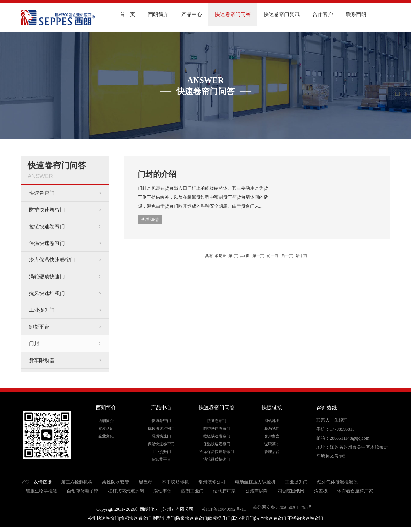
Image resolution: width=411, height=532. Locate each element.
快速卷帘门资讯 (282, 14)
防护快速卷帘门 (47, 210)
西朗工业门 (192, 491)
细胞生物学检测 (41, 491)
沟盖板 (321, 491)
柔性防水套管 (116, 482)
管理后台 (272, 452)
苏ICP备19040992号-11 (223, 509)
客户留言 (272, 436)
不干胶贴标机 (175, 482)
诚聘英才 (272, 444)
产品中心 (192, 14)
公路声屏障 (257, 491)
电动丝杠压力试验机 (255, 482)
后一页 (287, 256)
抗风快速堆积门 (47, 293)
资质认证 (106, 428)
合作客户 (323, 14)
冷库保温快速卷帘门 (52, 260)
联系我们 (272, 428)
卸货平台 (39, 327)
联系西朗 (356, 14)
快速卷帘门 (42, 193)
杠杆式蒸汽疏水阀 (126, 491)
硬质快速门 (161, 436)
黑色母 (145, 482)
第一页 (258, 256)
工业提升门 (42, 310)
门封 (34, 343)
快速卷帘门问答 (233, 14)
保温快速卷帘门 (47, 243)
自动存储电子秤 (83, 491)
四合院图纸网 (291, 491)
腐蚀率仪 (162, 491)
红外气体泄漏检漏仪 (337, 482)
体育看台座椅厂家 (355, 491)
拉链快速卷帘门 (47, 226)
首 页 (127, 14)
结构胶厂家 (224, 491)
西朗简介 (158, 14)
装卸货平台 (161, 459)
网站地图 (272, 421)
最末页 (302, 256)
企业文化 (106, 436)
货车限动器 (42, 360)
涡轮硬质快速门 (47, 277)
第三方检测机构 (77, 482)
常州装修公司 (212, 482)
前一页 (273, 256)
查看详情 (150, 220)
